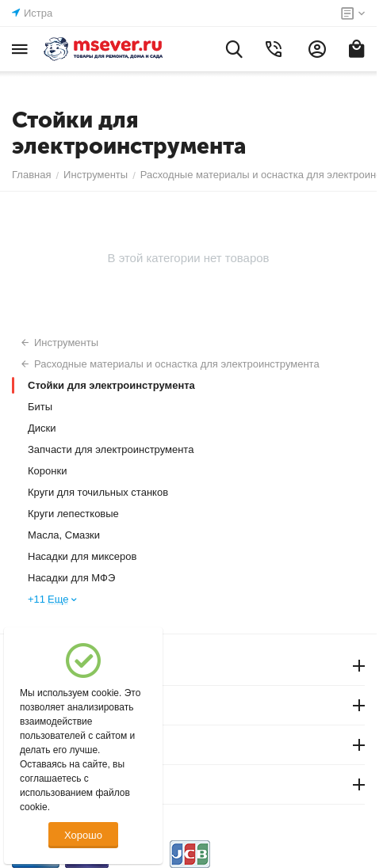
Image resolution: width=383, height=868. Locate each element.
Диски (42, 428)
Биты (40, 407)
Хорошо (83, 835)
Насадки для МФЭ (71, 578)
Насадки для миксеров (82, 556)
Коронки (47, 471)
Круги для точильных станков (98, 492)
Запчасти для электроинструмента (111, 449)
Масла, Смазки (64, 535)
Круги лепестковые (73, 514)
